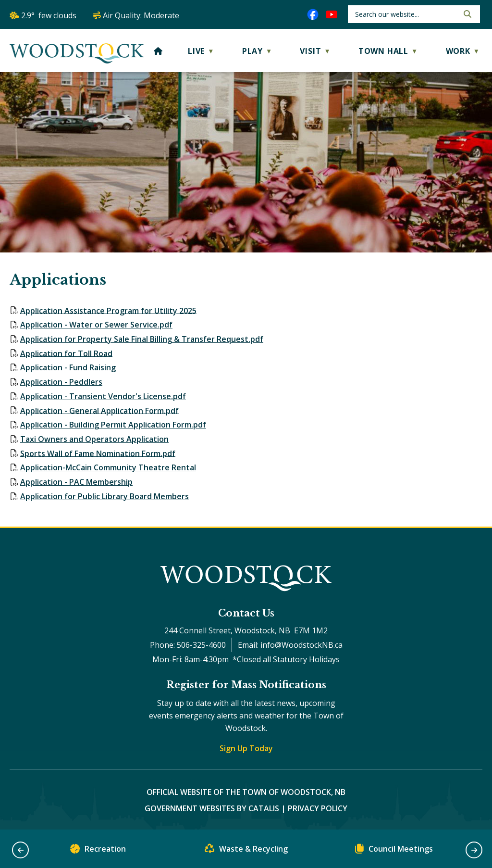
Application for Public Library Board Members (105, 496)
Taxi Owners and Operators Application (94, 439)
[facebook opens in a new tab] (313, 14)
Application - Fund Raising (68, 367)
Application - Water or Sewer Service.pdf (96, 325)
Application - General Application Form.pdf (99, 410)
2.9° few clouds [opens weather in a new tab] (49, 15)
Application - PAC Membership (76, 482)
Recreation (98, 851)
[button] (467, 14)
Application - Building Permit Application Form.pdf (113, 425)
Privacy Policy (318, 808)
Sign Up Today (246, 748)
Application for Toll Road (66, 353)
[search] (406, 14)
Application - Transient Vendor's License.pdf (103, 396)
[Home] (158, 51)
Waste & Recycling (246, 851)
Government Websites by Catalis (212, 808)
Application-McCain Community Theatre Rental (108, 467)
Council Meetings (394, 851)
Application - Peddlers (61, 382)
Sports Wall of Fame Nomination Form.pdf (98, 453)
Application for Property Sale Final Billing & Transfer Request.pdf (142, 339)
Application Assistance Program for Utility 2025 (108, 310)
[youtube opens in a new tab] (332, 14)
